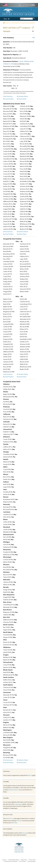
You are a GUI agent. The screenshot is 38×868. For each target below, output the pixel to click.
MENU (7, 19)
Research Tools (10, 818)
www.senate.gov (31, 861)
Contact (4, 860)
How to (30, 775)
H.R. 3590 (11, 64)
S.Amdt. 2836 (23, 61)
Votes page (25, 833)
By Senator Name (22, 96)
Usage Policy (24, 860)
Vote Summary (8, 96)
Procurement (22, 861)
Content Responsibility (13, 860)
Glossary (19, 821)
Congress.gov (18, 804)
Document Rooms (13, 790)
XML (34, 38)
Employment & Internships (11, 861)
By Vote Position (8, 99)
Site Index (14, 823)
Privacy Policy (32, 860)
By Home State (22, 99)
